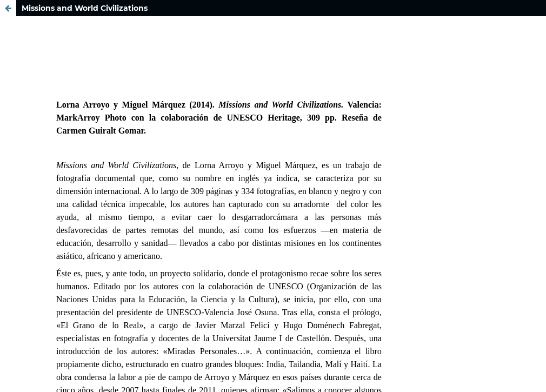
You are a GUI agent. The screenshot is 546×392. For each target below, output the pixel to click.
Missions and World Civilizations (85, 8)
